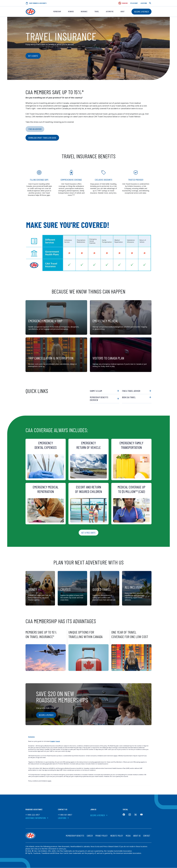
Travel (97, 11)
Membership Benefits (75, 836)
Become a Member (141, 12)
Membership (57, 11)
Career (90, 836)
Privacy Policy (101, 836)
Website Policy (117, 836)
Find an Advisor (35, 129)
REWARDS (71, 11)
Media (128, 836)
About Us (137, 836)
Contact (147, 836)
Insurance (84, 11)
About (123, 11)
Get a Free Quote (88, 533)
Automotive (110, 11)
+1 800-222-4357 (33, 815)
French (58, 741)
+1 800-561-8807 (65, 815)
